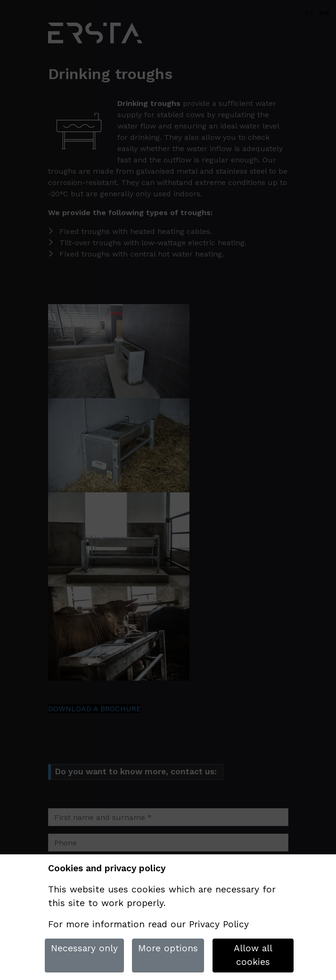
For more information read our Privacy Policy (148, 924)
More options (168, 948)
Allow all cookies (253, 955)
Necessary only (84, 948)
